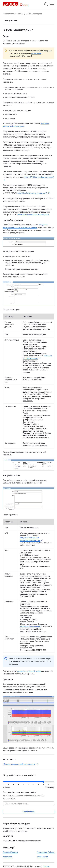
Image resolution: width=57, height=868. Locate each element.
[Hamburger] (52, 4)
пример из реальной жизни (29, 671)
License (46, 866)
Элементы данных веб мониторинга (33, 215)
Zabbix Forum (42, 857)
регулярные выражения (30, 626)
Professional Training (46, 852)
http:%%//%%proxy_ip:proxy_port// (39, 177)
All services (7, 857)
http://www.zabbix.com (29, 538)
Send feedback (28, 812)
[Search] (46, 4)
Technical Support (10, 852)
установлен (36, 53)
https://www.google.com (30, 540)
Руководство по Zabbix (13, 14)
